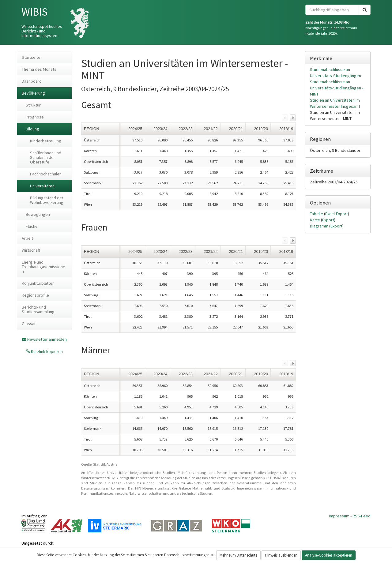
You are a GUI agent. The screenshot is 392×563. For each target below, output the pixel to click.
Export (328, 220)
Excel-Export (337, 214)
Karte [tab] (315, 220)
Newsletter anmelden (47, 339)
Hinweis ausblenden (281, 555)
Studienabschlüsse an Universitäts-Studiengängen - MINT (337, 88)
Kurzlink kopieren (46, 351)
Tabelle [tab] (317, 214)
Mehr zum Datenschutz (238, 555)
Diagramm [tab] (320, 226)
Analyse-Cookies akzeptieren (329, 555)
